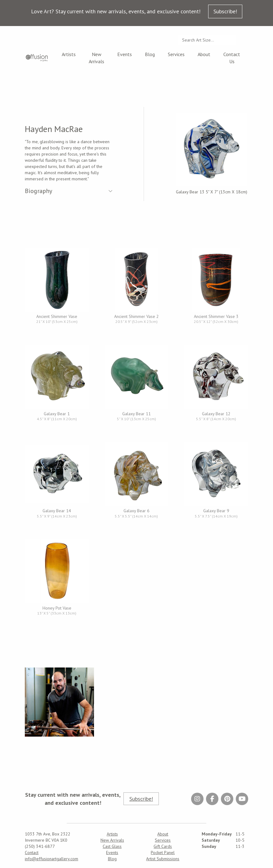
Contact (32, 853)
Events (125, 54)
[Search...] (207, 40)
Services (176, 54)
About (204, 54)
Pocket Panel (163, 853)
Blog (150, 54)
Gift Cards (163, 846)
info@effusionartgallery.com (51, 859)
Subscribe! (225, 11)
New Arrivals (96, 58)
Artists (69, 54)
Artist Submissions (163, 859)
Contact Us (232, 58)
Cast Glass (112, 846)
